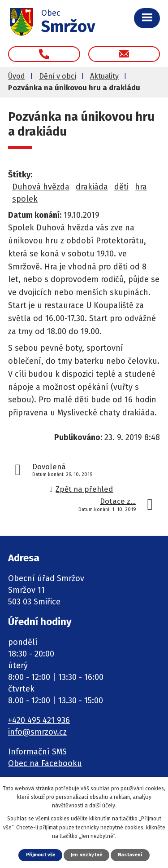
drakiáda (92, 187)
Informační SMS (37, 752)
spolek (25, 199)
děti (121, 187)
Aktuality (104, 76)
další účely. (103, 806)
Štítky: (20, 175)
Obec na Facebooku (45, 763)
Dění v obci (58, 76)
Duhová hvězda (41, 187)
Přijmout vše (41, 855)
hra (141, 187)
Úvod (17, 76)
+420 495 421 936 (39, 720)
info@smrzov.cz (37, 732)
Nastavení (130, 855)
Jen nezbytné (86, 855)
